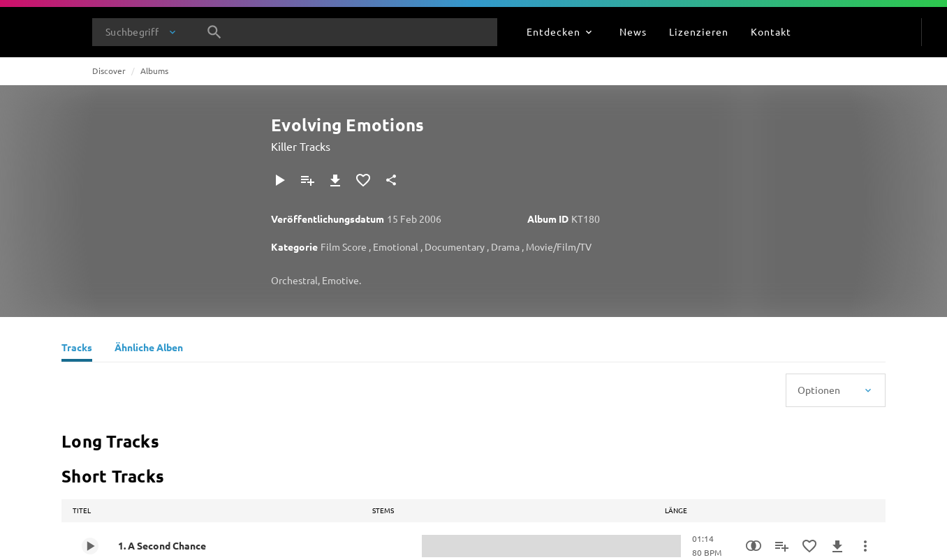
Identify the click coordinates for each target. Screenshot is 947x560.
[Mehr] (865, 546)
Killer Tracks (301, 146)
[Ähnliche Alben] (149, 349)
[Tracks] (77, 349)
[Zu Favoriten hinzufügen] (363, 180)
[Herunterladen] (335, 180)
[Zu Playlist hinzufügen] (307, 180)
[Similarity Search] (754, 546)
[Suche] (214, 32)
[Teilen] (391, 180)
